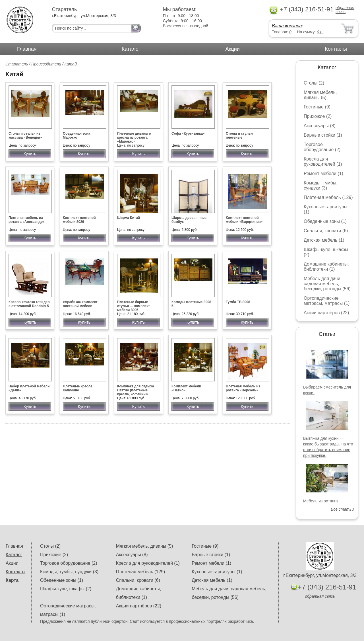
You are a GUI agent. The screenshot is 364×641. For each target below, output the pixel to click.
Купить (30, 154)
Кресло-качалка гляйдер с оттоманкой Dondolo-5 (29, 304)
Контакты (336, 49)
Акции (233, 49)
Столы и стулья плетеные (239, 135)
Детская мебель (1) (324, 240)
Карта (12, 580)
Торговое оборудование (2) (322, 147)
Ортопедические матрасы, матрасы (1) (327, 301)
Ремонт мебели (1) (323, 173)
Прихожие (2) (318, 116)
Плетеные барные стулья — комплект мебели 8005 (134, 306)
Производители (46, 64)
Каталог (131, 49)
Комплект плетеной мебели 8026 (79, 220)
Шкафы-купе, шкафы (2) (66, 589)
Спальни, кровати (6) (326, 231)
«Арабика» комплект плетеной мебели (80, 304)
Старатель (17, 64)
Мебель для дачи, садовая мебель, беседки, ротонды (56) (327, 284)
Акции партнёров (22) (326, 313)
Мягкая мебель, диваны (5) (320, 95)
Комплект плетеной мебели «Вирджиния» (244, 220)
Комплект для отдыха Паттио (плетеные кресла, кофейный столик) (136, 392)
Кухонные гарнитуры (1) (217, 572)
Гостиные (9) (317, 107)
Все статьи (342, 509)
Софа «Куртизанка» (188, 133)
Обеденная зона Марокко (76, 135)
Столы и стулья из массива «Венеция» (25, 135)
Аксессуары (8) (320, 126)
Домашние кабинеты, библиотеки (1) (326, 267)
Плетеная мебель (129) (328, 197)
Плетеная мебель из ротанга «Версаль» (243, 388)
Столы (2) (314, 83)
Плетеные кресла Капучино (77, 388)
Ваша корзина (287, 26)
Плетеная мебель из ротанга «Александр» (27, 220)
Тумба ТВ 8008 (238, 302)
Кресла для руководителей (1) (323, 162)
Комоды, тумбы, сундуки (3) (321, 185)
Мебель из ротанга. (321, 501)
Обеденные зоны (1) (325, 221)
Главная (27, 49)
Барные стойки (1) (323, 135)
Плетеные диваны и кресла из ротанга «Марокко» (134, 137)
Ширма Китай (129, 218)
